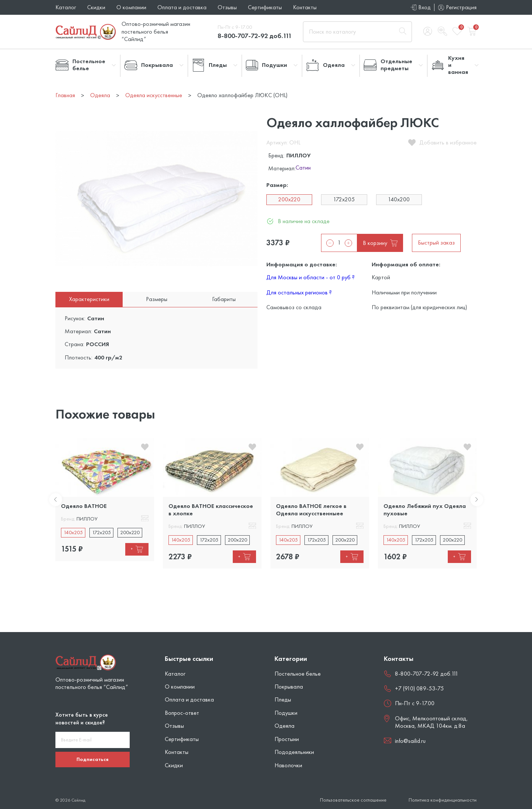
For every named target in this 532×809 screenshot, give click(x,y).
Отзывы (227, 7)
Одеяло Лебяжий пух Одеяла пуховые (425, 510)
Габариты (224, 299)
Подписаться (93, 759)
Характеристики (89, 299)
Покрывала (289, 687)
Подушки (286, 713)
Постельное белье (298, 674)
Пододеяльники (294, 752)
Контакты (305, 7)
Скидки (96, 7)
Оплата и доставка (182, 7)
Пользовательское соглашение (353, 800)
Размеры (157, 299)
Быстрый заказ (436, 243)
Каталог (66, 7)
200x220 (289, 199)
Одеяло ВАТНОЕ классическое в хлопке (211, 510)
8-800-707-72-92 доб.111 (255, 36)
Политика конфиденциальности (443, 800)
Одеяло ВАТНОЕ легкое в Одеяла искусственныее (311, 510)
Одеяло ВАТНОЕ (84, 506)
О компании (131, 7)
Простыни (287, 739)
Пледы (283, 699)
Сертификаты (265, 7)
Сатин (303, 168)
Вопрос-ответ (182, 713)
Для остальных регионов (299, 292)
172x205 (344, 199)
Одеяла (284, 726)
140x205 (73, 532)
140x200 (399, 199)
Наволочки (288, 765)
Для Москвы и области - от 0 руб (311, 277)
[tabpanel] (105, 499)
